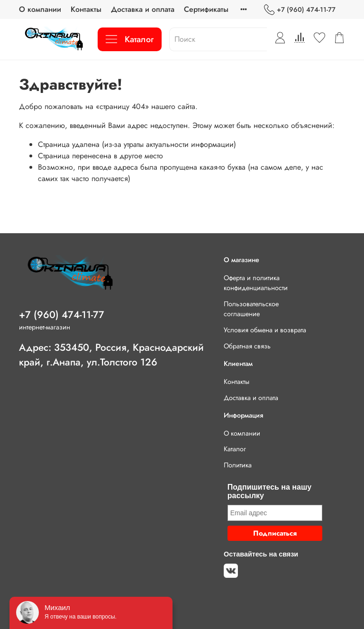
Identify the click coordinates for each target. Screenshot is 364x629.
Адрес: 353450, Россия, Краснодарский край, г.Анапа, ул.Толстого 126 (111, 355)
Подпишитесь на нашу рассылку (269, 491)
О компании (40, 9)
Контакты (86, 9)
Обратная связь (247, 346)
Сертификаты (206, 9)
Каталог (130, 39)
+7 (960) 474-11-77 (300, 10)
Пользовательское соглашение (251, 309)
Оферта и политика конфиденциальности (256, 283)
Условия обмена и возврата (265, 330)
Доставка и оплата (143, 9)
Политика (238, 465)
